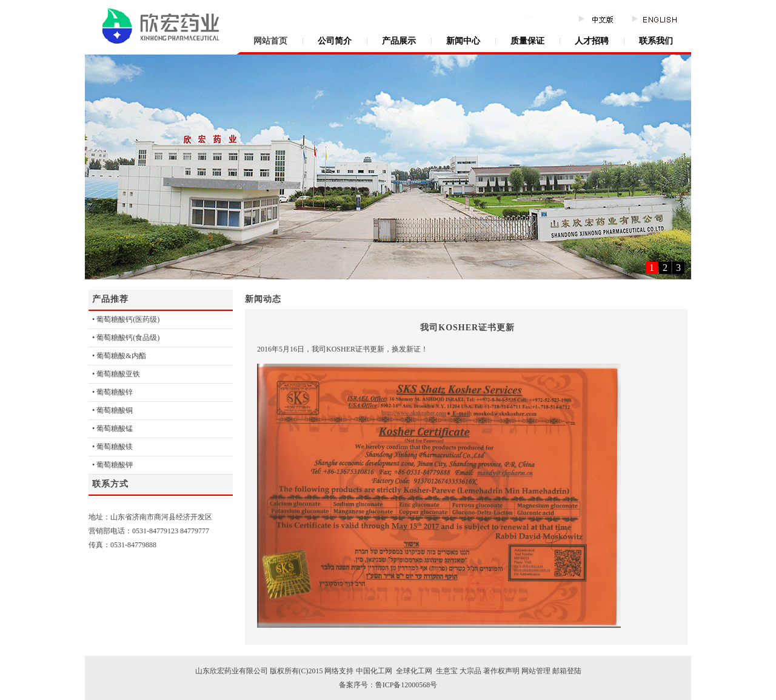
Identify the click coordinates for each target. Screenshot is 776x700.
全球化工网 (413, 671)
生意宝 (447, 671)
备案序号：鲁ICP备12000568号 (388, 685)
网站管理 (536, 671)
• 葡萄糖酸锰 (112, 428)
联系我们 (656, 41)
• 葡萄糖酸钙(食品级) (126, 338)
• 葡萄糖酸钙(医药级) (126, 319)
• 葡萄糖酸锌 (112, 392)
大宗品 (470, 671)
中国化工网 (374, 671)
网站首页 (270, 41)
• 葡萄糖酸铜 (112, 410)
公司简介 (335, 41)
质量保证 (527, 41)
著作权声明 (500, 671)
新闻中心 (463, 41)
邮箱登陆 (567, 671)
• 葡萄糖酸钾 (112, 465)
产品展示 (399, 41)
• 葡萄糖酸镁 (112, 447)
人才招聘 (592, 41)
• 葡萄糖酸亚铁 (116, 374)
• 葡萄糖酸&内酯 (119, 356)
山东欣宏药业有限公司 (232, 671)
